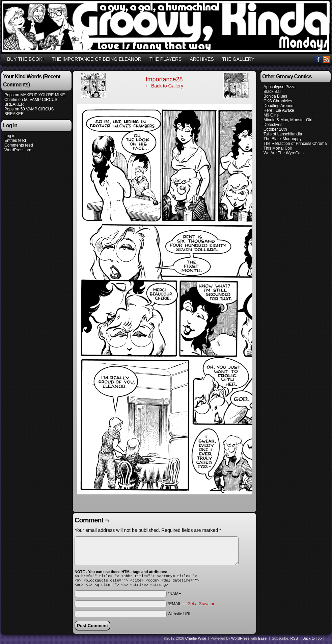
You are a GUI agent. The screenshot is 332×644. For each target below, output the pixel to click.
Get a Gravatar (201, 606)
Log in (10, 136)
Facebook (318, 59)
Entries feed (15, 140)
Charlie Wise (196, 640)
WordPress (240, 640)
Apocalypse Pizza (280, 87)
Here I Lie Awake (279, 110)
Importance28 (164, 79)
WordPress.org (18, 150)
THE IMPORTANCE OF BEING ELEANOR (96, 59)
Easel (263, 640)
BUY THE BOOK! (25, 59)
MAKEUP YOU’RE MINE (43, 95)
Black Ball (272, 92)
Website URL (179, 616)
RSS (327, 59)
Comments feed (19, 145)
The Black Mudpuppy (283, 139)
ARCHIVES (202, 59)
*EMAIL (191, 606)
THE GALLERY (238, 59)
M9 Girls (271, 115)
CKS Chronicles (278, 101)
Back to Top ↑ (313, 640)
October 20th (275, 129)
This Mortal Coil (278, 148)
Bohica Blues (275, 96)
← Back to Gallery (164, 86)
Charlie (11, 100)
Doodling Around (279, 106)
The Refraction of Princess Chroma (295, 144)
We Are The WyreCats (284, 153)
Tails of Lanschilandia (283, 134)
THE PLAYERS (165, 59)
